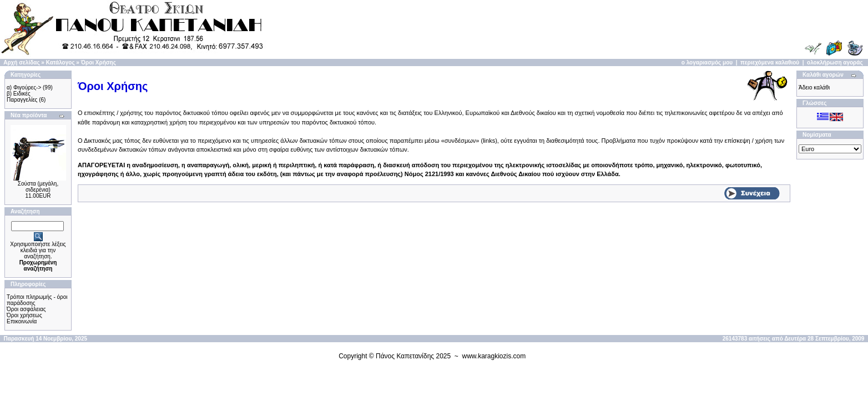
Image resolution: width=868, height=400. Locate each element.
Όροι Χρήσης (99, 62)
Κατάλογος (60, 62)
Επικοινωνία (22, 321)
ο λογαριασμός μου (707, 62)
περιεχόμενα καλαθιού (770, 62)
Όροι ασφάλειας (26, 309)
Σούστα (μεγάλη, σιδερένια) (38, 187)
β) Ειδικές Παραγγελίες (22, 97)
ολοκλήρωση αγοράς (835, 62)
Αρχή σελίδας (21, 62)
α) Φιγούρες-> (24, 87)
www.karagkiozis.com (494, 356)
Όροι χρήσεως (24, 315)
